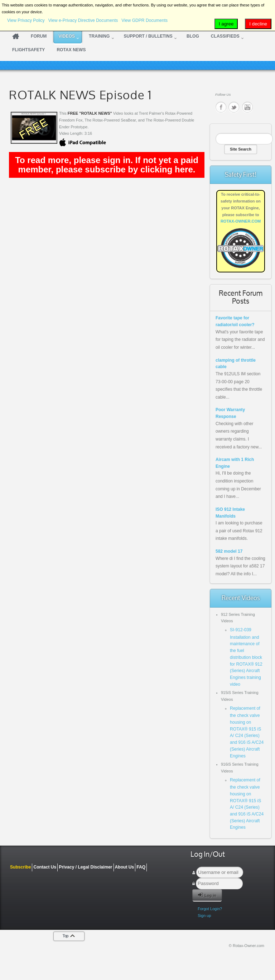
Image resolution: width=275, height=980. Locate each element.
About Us (125, 867)
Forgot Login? (210, 909)
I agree (226, 24)
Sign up (204, 915)
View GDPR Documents (144, 20)
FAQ (141, 867)
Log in (207, 895)
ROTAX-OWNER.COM (241, 221)
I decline (258, 24)
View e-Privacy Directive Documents (83, 20)
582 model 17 (229, 551)
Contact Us (45, 867)
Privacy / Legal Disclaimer (85, 867)
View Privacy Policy (26, 20)
